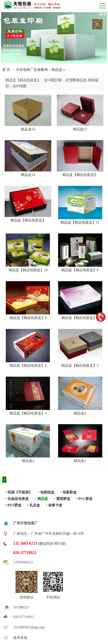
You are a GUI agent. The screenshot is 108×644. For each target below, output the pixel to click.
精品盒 (57, 70)
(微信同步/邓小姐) (40, 544)
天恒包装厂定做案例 (32, 70)
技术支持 (20, 638)
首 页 (6, 70)
